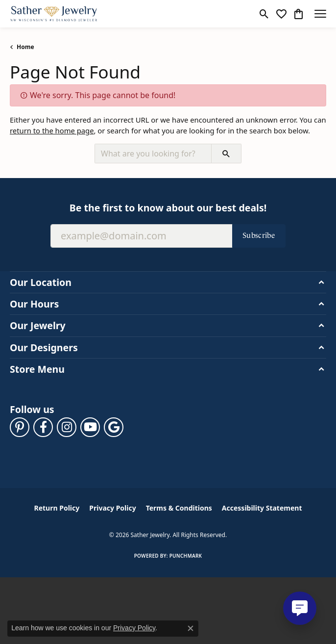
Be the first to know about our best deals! (168, 208)
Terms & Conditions (179, 508)
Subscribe (259, 235)
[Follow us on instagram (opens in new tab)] (67, 427)
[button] (264, 14)
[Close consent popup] (191, 628)
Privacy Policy (112, 508)
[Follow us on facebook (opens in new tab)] (43, 427)
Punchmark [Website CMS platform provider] (186, 556)
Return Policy (57, 508)
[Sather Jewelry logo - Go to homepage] (54, 14)
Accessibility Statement (262, 508)
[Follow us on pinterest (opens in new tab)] (20, 427)
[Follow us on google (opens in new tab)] (114, 427)
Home (25, 47)
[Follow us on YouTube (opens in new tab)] (90, 427)
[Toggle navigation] (320, 14)
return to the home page (52, 130)
